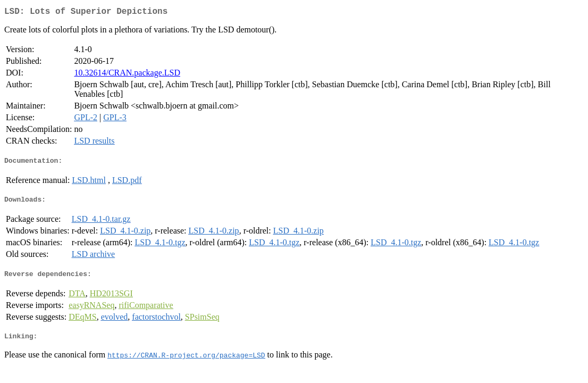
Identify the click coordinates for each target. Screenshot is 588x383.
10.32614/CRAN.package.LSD (127, 75)
